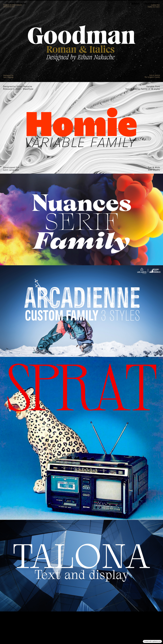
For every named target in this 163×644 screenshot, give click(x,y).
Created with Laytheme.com (152, 641)
